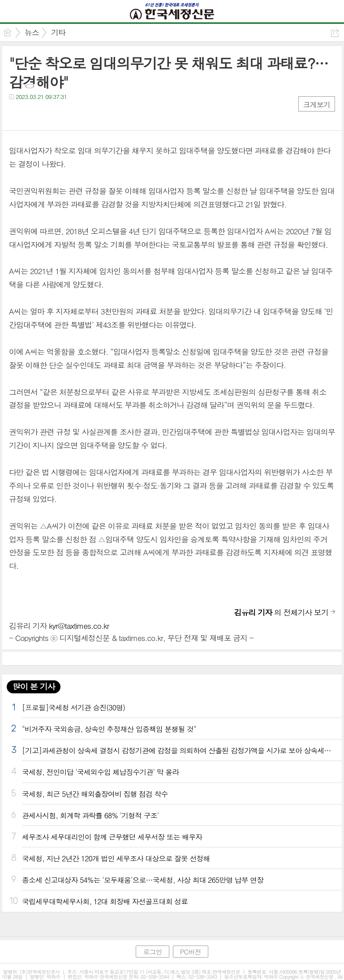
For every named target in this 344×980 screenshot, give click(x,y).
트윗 (35, 115)
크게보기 (317, 105)
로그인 (152, 952)
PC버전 (191, 952)
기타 (58, 32)
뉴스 (32, 32)
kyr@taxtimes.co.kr (79, 626)
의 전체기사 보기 (281, 612)
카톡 (53, 115)
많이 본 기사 (34, 686)
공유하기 (335, 33)
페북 (17, 115)
